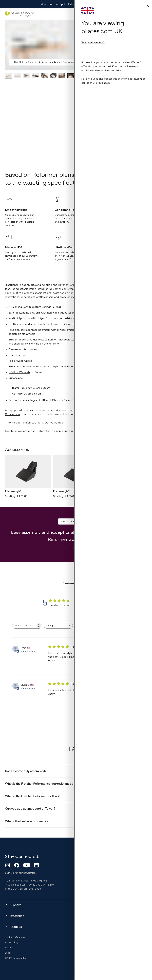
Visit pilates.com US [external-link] (93, 42)
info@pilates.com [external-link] (131, 79)
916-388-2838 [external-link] (102, 83)
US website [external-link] (93, 70)
